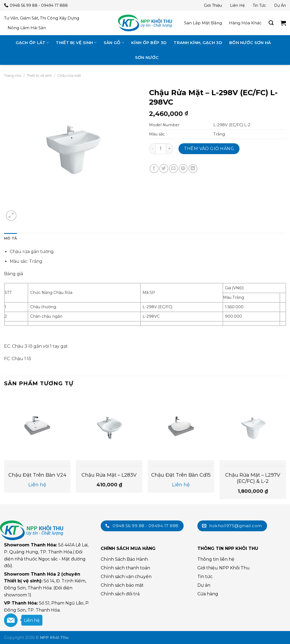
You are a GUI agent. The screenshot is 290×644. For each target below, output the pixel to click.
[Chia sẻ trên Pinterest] (183, 169)
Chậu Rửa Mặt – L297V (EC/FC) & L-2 (253, 478)
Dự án (280, 5)
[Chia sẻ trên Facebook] (154, 169)
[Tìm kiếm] (271, 23)
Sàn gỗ (114, 43)
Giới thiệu (213, 5)
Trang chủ (13, 75)
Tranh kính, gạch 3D (198, 43)
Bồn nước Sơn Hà (250, 43)
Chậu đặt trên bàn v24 (37, 475)
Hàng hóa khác (245, 23)
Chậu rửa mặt (69, 75)
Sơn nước (147, 57)
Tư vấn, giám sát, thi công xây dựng (42, 18)
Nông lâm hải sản (27, 28)
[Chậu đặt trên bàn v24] (37, 427)
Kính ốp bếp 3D (149, 43)
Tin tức (259, 5)
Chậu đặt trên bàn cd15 (181, 475)
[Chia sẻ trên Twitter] (164, 169)
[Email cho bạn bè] (173, 169)
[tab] (11, 238)
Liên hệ (237, 5)
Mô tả (11, 238)
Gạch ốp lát (32, 43)
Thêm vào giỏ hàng (209, 149)
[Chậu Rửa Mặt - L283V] (109, 427)
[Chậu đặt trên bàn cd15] (181, 427)
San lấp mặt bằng (203, 23)
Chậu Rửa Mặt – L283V (109, 475)
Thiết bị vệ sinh (76, 43)
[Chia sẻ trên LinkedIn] (193, 169)
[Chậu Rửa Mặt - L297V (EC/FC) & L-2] (253, 427)
